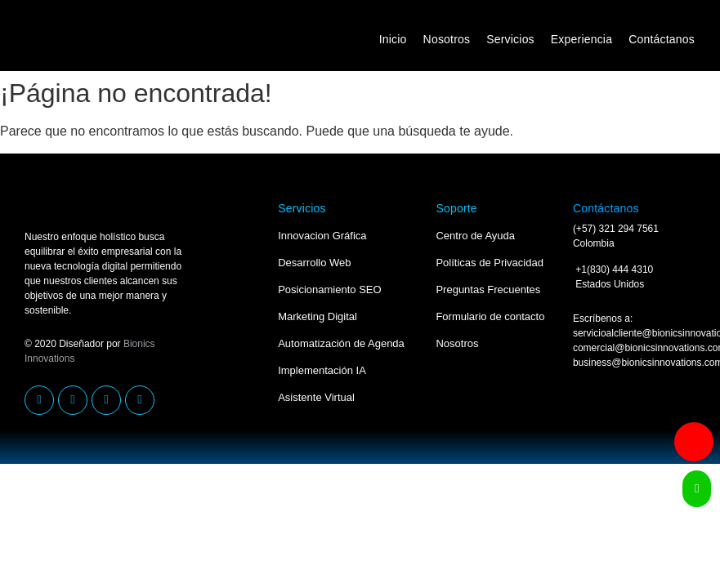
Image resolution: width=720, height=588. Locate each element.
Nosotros (447, 39)
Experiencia (581, 39)
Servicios (510, 39)
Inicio (393, 39)
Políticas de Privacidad (490, 263)
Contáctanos (662, 39)
